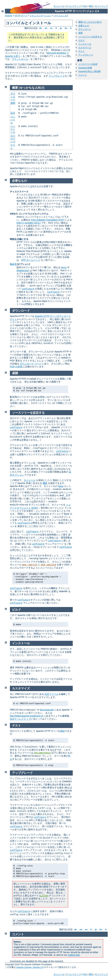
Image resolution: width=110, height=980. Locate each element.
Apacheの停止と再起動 (89, 71)
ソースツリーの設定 (88, 64)
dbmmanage (23, 271)
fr (56, 28)
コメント (83, 75)
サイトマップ (101, 6)
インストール (85, 44)
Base (61, 486)
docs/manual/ (47, 710)
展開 (80, 33)
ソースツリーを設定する (90, 37)
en (46, 28)
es (51, 28)
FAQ (85, 6)
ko (66, 28)
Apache (9, 16)
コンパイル (13, 120)
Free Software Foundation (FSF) (48, 220)
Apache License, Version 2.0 (30, 967)
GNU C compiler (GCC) (29, 223)
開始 (63, 731)
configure (28, 289)
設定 (13, 113)
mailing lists (74, 955)
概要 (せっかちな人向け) (90, 22)
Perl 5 (13, 264)
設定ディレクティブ (20, 719)
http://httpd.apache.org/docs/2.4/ (26, 716)
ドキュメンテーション (40, 16)
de (40, 28)
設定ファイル (52, 694)
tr (71, 28)
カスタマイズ (85, 48)
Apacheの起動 (85, 68)
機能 (45, 483)
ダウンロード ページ (31, 364)
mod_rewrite (30, 565)
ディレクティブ (73, 6)
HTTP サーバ (21, 16)
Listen (44, 896)
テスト (82, 51)
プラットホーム (20, 59)
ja (61, 28)
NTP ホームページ (31, 260)
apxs (64, 267)
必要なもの (84, 26)
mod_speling (48, 565)
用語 (91, 6)
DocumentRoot (43, 753)
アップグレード (57, 76)
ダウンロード (85, 29)
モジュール (59, 6)
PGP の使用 (16, 367)
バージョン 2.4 (61, 16)
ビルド (82, 40)
